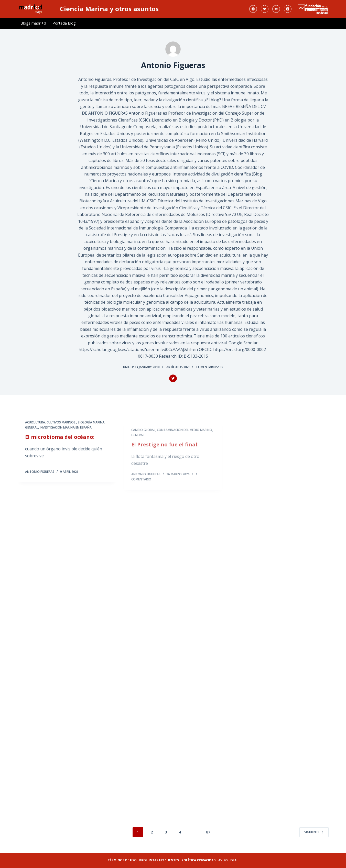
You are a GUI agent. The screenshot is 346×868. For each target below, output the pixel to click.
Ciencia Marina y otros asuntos (109, 9)
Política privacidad (199, 860)
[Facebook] (253, 9)
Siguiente (314, 832)
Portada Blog (64, 23)
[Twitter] (265, 9)
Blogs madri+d (33, 23)
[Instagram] (288, 9)
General (32, 433)
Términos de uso (122, 860)
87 (208, 832)
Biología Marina (91, 428)
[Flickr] (276, 9)
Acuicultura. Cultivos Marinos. (51, 428)
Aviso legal (228, 860)
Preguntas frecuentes (159, 860)
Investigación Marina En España (66, 433)
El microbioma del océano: (60, 443)
